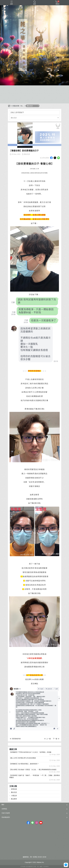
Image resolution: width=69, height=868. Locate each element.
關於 (3, 805)
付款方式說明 (6, 813)
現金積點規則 (6, 817)
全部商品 (4, 809)
